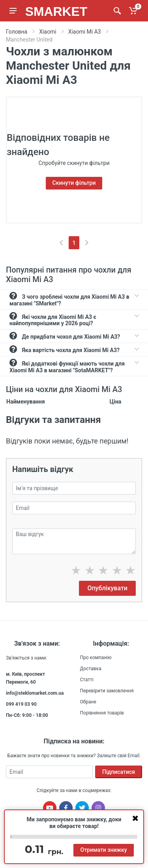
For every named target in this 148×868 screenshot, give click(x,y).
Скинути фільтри (74, 183)
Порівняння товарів (102, 713)
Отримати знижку (103, 850)
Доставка (91, 669)
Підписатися (119, 772)
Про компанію (96, 658)
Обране (88, 702)
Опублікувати (107, 588)
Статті (87, 680)
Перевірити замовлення (107, 691)
